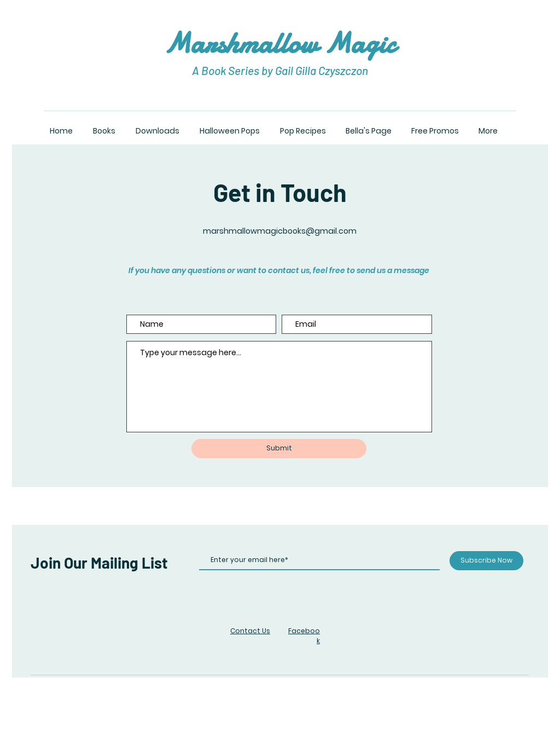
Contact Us (250, 631)
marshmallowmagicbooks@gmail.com (280, 231)
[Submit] (279, 448)
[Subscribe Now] (486, 561)
